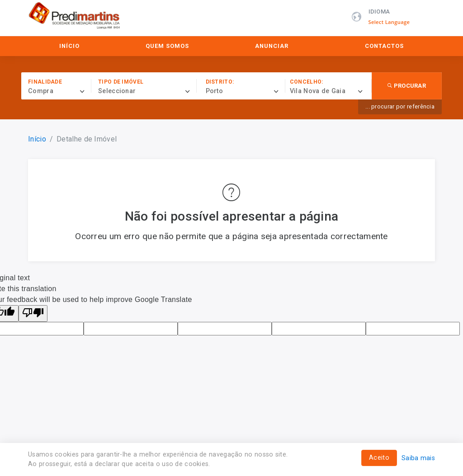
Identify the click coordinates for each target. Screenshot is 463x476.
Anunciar (272, 46)
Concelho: (307, 82)
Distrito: (220, 82)
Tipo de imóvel (121, 82)
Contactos (384, 46)
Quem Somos (167, 46)
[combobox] (60, 91)
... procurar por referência (400, 106)
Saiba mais (418, 458)
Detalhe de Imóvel (87, 139)
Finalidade (45, 82)
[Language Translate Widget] (394, 22)
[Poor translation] (33, 313)
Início (69, 46)
